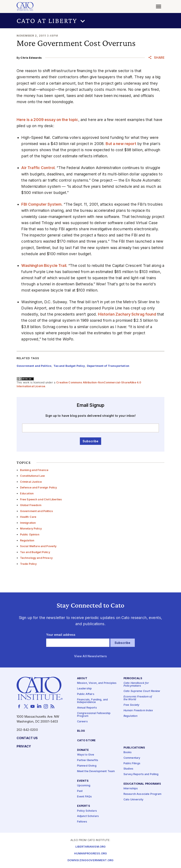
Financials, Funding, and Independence (92, 701)
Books (128, 752)
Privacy (24, 746)
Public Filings (132, 763)
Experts (84, 806)
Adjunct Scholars (88, 816)
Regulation (27, 540)
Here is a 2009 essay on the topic (47, 120)
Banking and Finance (34, 470)
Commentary (132, 758)
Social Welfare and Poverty (38, 546)
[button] (90, 21)
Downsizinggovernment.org (90, 860)
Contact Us (27, 738)
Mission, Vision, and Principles (97, 683)
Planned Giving (87, 766)
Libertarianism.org (91, 847)
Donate (83, 750)
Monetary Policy (31, 529)
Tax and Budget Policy (35, 552)
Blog (81, 731)
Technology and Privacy (36, 558)
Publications (134, 748)
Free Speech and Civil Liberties (41, 499)
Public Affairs (86, 694)
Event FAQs (84, 797)
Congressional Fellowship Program (94, 715)
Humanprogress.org (90, 854)
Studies (128, 769)
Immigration (28, 523)
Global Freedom (31, 505)
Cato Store (86, 741)
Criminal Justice (31, 482)
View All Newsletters (91, 656)
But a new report (121, 144)
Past (80, 791)
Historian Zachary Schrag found (127, 314)
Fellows (82, 822)
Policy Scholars (87, 811)
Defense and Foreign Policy (39, 487)
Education (27, 493)
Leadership (84, 689)
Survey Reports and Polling (141, 775)
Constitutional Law (33, 476)
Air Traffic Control (38, 168)
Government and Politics (36, 511)
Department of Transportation (108, 366)
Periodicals (133, 678)
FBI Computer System (41, 204)
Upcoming (84, 786)
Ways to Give (86, 755)
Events (83, 781)
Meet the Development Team (96, 771)
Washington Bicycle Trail (44, 265)
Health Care (28, 517)
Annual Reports (87, 708)
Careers (82, 722)
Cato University (133, 800)
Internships (131, 789)
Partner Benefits (88, 760)
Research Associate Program (143, 794)
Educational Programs (142, 784)
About (82, 678)
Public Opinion (30, 534)
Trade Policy (28, 564)
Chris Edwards (31, 58)
